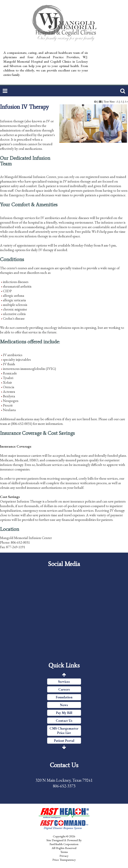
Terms (64, 852)
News (64, 705)
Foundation (64, 697)
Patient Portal (64, 741)
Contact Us (64, 721)
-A (117, 102)
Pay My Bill (64, 713)
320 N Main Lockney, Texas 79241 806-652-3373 (64, 783)
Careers (64, 689)
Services (64, 682)
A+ (126, 102)
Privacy (64, 856)
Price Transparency (64, 860)
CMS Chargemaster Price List (64, 731)
